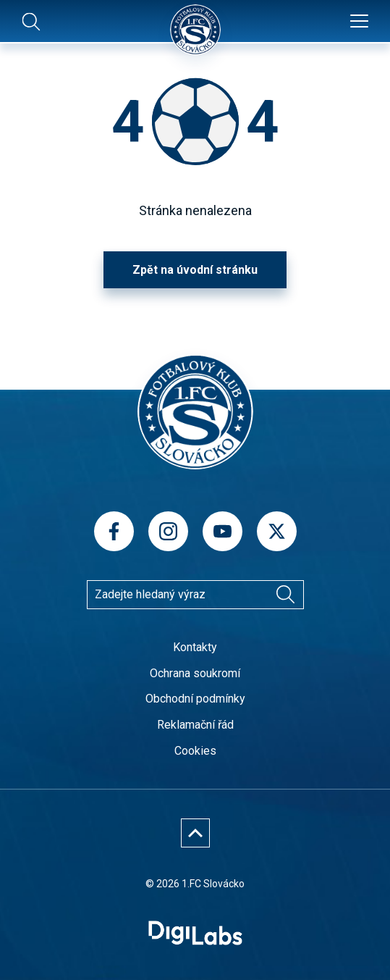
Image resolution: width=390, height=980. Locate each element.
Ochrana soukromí (195, 673)
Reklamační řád (195, 725)
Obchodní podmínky (195, 699)
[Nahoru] (195, 833)
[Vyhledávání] (286, 595)
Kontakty (195, 647)
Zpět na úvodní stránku (195, 270)
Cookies (195, 751)
